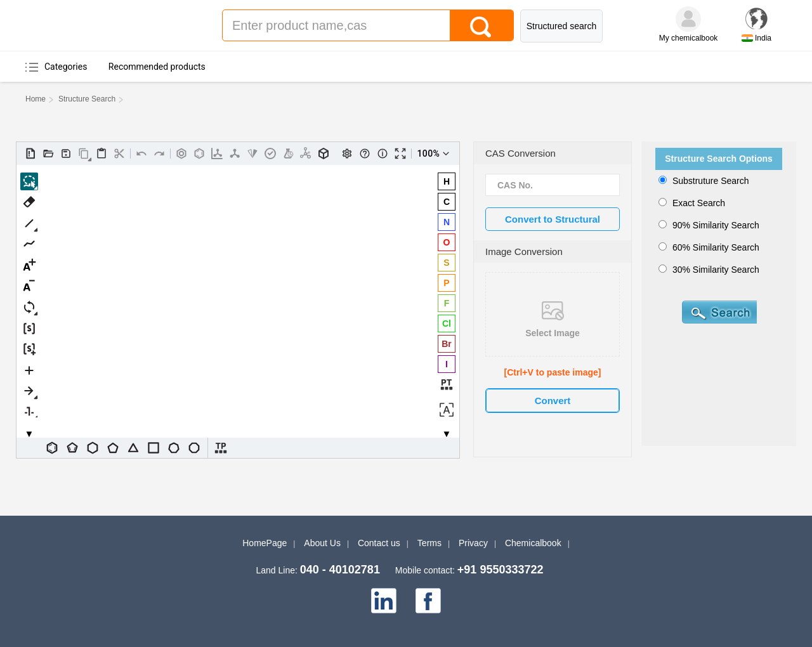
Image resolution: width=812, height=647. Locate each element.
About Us (322, 543)
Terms (429, 543)
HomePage (265, 543)
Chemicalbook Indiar (110, 25)
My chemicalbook (689, 38)
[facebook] (428, 601)
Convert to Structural (553, 219)
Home (36, 99)
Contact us (379, 543)
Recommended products (157, 67)
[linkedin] (384, 601)
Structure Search (87, 99)
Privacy (473, 543)
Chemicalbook (533, 543)
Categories (66, 67)
